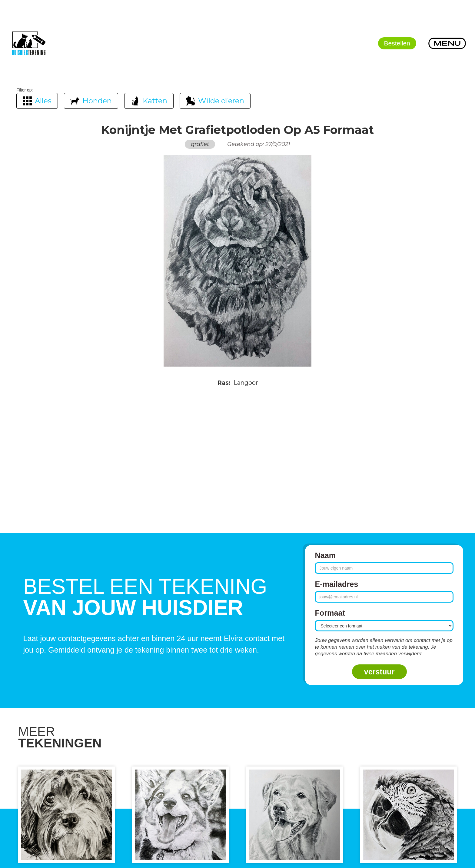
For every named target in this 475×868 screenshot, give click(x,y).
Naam (325, 555)
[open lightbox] (237, 261)
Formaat (330, 613)
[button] (447, 43)
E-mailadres (336, 584)
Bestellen (397, 43)
